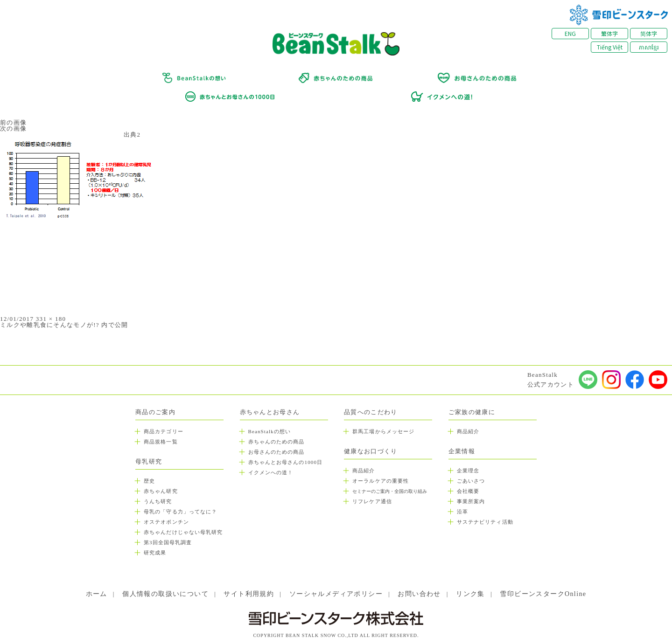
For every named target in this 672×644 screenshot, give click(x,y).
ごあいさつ (471, 481)
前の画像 (13, 122)
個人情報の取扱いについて (165, 594)
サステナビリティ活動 (485, 522)
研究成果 (155, 553)
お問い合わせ (419, 594)
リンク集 (470, 594)
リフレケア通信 (372, 501)
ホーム (97, 594)
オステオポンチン (166, 522)
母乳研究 (149, 461)
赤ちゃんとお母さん (270, 412)
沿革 (462, 512)
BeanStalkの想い (269, 431)
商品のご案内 (155, 412)
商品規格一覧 (161, 442)
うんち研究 (158, 501)
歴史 (149, 481)
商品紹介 (364, 471)
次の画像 (13, 128)
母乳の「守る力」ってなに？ (180, 512)
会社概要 (468, 491)
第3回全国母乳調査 (168, 542)
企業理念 (468, 471)
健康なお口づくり (371, 451)
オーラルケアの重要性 (381, 481)
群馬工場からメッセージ (383, 431)
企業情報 (462, 451)
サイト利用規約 (249, 594)
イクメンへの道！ (271, 472)
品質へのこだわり (371, 412)
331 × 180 (51, 319)
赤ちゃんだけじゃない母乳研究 (183, 532)
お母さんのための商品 (276, 452)
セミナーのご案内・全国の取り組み (390, 491)
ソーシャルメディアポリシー (336, 594)
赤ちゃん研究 (161, 491)
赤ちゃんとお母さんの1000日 (286, 462)
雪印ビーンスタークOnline (543, 594)
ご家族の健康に (472, 412)
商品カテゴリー (164, 431)
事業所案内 (471, 501)
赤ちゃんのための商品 (276, 442)
